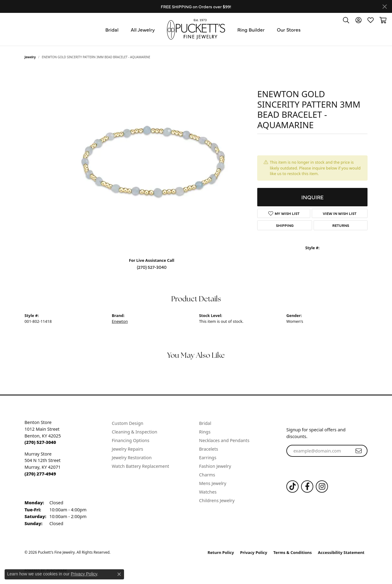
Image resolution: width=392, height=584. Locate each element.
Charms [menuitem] (207, 475)
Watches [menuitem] (208, 492)
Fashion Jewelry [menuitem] (215, 466)
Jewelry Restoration (132, 458)
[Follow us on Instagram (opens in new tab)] (322, 487)
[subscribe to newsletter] (359, 451)
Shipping (285, 225)
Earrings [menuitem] (208, 458)
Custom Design (128, 423)
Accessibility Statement (341, 552)
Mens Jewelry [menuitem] (213, 483)
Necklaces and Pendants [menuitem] (224, 440)
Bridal (112, 29)
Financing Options (131, 440)
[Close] (384, 7)
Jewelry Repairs (127, 449)
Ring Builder (251, 29)
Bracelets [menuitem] (209, 449)
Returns (341, 225)
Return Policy (221, 552)
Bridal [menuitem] (205, 423)
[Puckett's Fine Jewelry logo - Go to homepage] (196, 29)
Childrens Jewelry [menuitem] (217, 500)
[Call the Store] (40, 442)
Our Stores (289, 29)
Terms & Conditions (293, 552)
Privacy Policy (254, 552)
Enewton (120, 321)
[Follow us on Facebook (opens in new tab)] (307, 487)
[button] (346, 20)
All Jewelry (143, 29)
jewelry (30, 57)
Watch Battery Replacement (140, 466)
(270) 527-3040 (152, 267)
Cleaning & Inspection (134, 432)
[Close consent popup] (119, 574)
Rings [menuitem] (205, 432)
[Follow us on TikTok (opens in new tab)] (292, 487)
